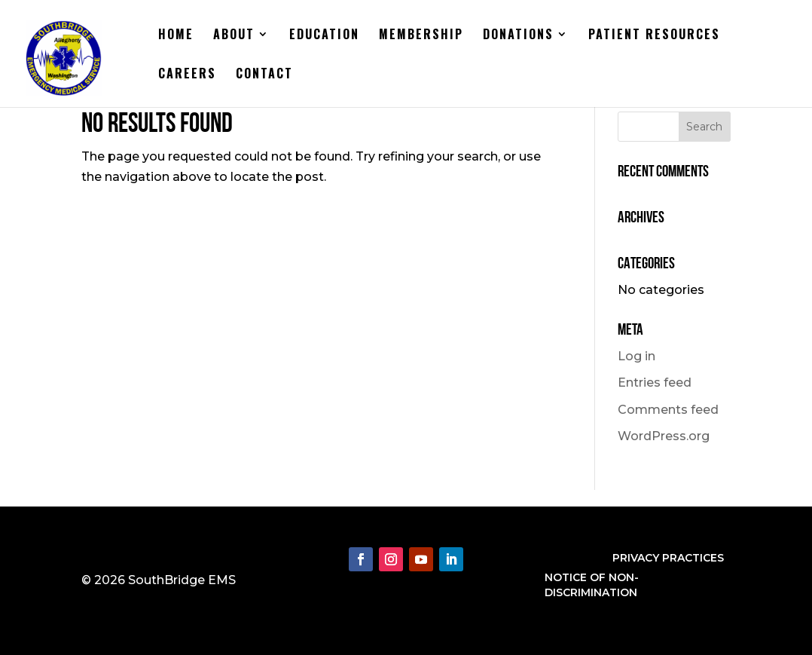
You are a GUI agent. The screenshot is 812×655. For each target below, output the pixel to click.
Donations (518, 36)
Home (176, 36)
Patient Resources (654, 36)
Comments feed (668, 410)
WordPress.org (664, 436)
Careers (187, 75)
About (234, 36)
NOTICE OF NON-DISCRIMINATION (592, 585)
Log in (636, 356)
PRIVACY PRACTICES (668, 558)
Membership (421, 36)
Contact (264, 75)
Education (324, 36)
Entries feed (655, 383)
